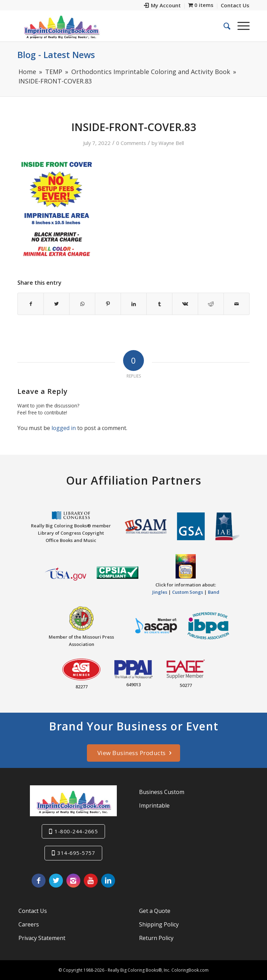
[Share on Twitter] (56, 304)
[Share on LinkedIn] (134, 304)
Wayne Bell (171, 143)
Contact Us (33, 911)
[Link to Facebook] (39, 881)
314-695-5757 (76, 853)
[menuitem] (163, 6)
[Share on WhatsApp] (82, 304)
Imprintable (154, 805)
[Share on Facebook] (31, 304)
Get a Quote (155, 911)
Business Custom (162, 792)
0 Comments (131, 143)
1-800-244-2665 (76, 831)
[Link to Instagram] (73, 881)
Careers (29, 924)
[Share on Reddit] (211, 304)
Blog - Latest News (56, 55)
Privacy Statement (42, 938)
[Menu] (240, 26)
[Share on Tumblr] (159, 304)
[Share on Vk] (185, 304)
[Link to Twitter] (56, 881)
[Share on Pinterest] (108, 304)
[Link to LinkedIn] (108, 881)
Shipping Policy (159, 924)
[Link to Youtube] (91, 881)
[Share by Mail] (237, 304)
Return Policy (156, 938)
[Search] (224, 26)
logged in (64, 428)
